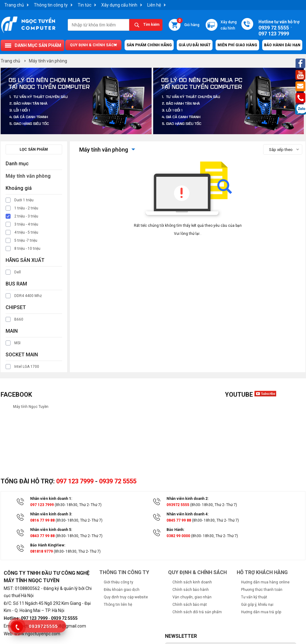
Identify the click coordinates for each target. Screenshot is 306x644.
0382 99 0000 (178, 536)
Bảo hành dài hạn (282, 45)
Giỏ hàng (188, 23)
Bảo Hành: (175, 530)
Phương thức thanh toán (262, 590)
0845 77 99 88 (179, 520)
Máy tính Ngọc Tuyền (31, 407)
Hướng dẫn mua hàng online (265, 582)
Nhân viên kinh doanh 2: (187, 499)
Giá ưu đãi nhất (195, 45)
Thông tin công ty (51, 5)
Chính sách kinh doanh (192, 582)
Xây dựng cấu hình (119, 5)
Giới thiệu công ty (119, 582)
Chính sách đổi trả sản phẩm (197, 612)
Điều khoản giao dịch (122, 590)
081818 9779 (41, 551)
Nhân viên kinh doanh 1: (51, 499)
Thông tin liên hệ (118, 605)
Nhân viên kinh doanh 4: (187, 514)
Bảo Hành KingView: (48, 545)
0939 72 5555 (118, 481)
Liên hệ (154, 5)
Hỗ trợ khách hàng (262, 572)
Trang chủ (14, 5)
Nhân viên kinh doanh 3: (51, 514)
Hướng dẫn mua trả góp (261, 612)
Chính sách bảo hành (191, 590)
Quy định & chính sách (93, 45)
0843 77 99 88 (42, 536)
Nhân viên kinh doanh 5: (51, 530)
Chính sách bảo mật (190, 605)
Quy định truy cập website (126, 597)
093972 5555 (178, 505)
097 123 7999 (75, 481)
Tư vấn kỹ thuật (254, 597)
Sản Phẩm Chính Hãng (149, 45)
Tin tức (84, 5)
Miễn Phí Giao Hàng (237, 45)
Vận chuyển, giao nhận (192, 597)
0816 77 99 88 (42, 520)
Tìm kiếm (151, 25)
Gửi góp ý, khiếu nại (257, 605)
